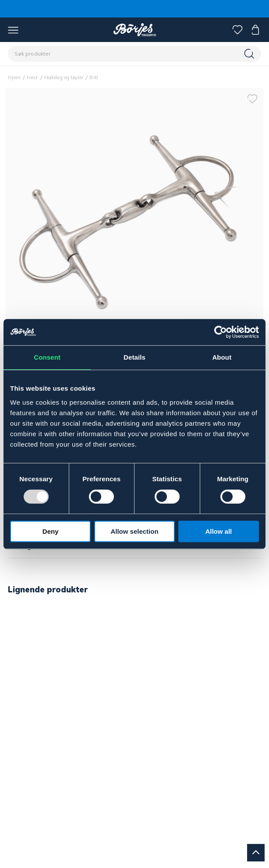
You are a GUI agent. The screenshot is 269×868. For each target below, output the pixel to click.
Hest (32, 77)
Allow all (218, 531)
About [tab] (222, 357)
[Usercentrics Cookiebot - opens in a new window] (221, 332)
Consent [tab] (47, 357)
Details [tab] (134, 357)
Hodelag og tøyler (64, 77)
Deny (51, 531)
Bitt (94, 77)
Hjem (14, 77)
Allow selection (134, 531)
